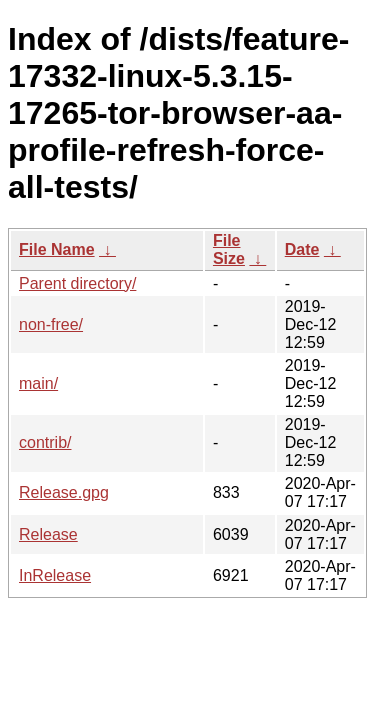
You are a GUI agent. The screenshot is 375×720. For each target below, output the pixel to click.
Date (302, 249)
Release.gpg (64, 492)
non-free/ (51, 324)
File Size (229, 249)
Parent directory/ (77, 283)
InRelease (55, 575)
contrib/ (45, 442)
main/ (38, 383)
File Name (57, 249)
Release (48, 534)
